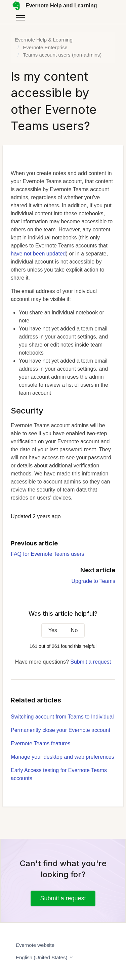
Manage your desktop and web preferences (62, 757)
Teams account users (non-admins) (62, 55)
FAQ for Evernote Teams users (47, 554)
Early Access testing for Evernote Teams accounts (59, 774)
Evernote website (35, 945)
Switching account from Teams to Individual (62, 717)
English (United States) (45, 957)
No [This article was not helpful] (74, 630)
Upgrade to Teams (93, 581)
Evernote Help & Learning (44, 40)
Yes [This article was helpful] (53, 630)
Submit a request (91, 662)
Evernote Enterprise (45, 47)
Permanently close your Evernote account (60, 730)
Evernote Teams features (41, 743)
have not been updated (38, 254)
